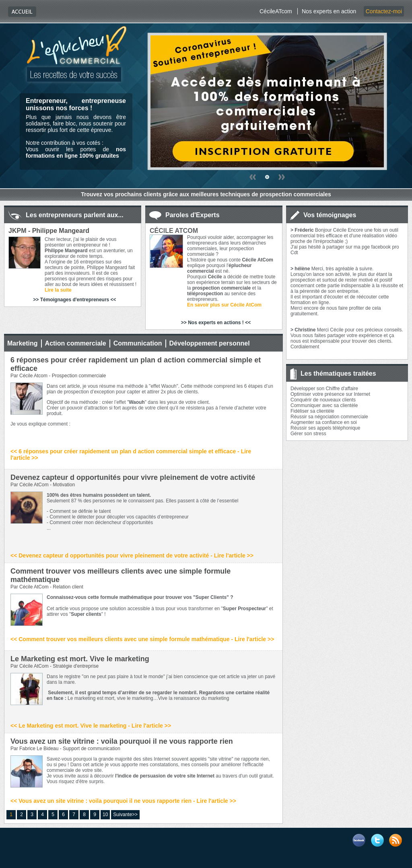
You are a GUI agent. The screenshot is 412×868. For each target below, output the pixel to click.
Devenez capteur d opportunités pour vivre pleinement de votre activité (133, 477)
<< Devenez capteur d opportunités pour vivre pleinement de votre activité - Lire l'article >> (132, 555)
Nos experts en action (329, 11)
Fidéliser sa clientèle (312, 411)
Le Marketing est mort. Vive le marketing (80, 659)
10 (105, 815)
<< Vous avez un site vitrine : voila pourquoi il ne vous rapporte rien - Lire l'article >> (123, 801)
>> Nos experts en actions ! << (216, 323)
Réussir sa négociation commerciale (329, 417)
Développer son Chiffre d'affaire (324, 389)
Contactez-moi (384, 11)
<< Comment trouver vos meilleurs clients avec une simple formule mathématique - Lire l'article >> (142, 639)
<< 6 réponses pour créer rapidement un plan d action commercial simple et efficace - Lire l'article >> (131, 455)
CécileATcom (276, 11)
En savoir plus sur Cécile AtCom (224, 305)
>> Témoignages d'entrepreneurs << (74, 300)
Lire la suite (58, 290)
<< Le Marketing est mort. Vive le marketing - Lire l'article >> (91, 726)
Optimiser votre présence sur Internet (330, 394)
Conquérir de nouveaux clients (323, 400)
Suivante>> (125, 815)
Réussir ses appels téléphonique (325, 428)
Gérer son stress (308, 434)
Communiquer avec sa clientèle (324, 405)
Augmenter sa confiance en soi (324, 422)
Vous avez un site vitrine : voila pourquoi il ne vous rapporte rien (122, 741)
